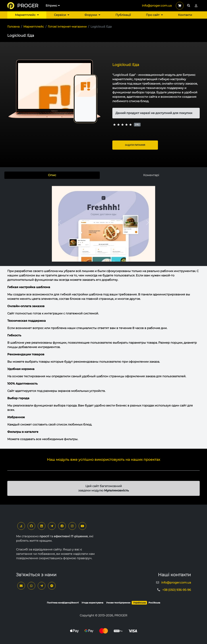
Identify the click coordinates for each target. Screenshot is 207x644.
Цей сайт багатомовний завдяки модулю (104, 488)
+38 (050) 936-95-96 (177, 590)
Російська (154, 603)
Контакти (185, 15)
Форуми (92, 15)
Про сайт (154, 15)
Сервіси (62, 15)
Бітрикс (53, 6)
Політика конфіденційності (63, 603)
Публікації (123, 15)
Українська (139, 603)
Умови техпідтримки (118, 603)
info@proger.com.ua (157, 6)
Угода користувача (92, 603)
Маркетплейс (27, 15)
